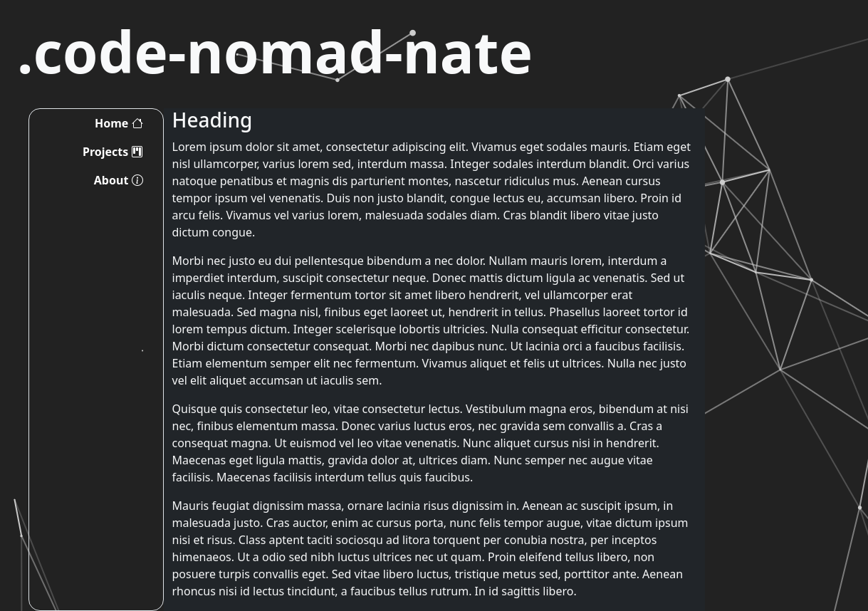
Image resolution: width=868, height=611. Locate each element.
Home (119, 123)
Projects (113, 152)
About (119, 180)
